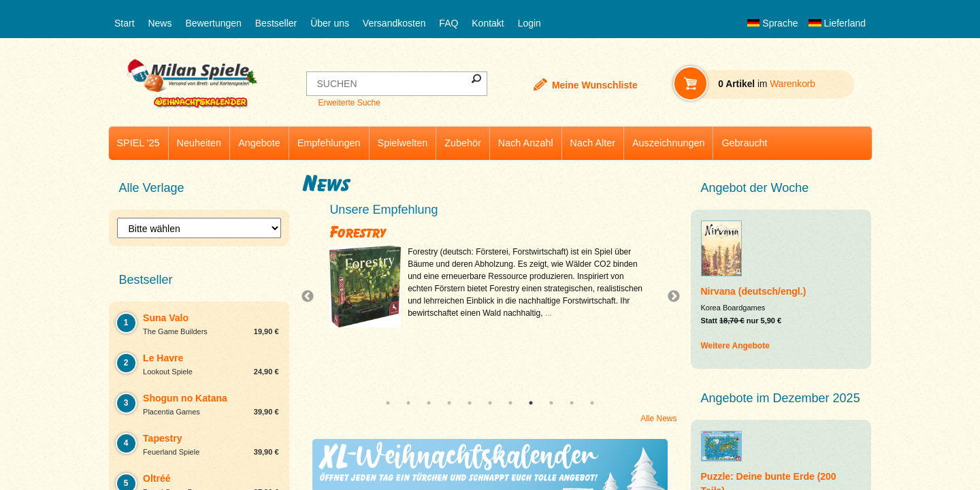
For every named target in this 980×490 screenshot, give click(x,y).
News (160, 23)
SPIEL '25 (138, 143)
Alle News (658, 419)
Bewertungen (213, 23)
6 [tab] (490, 403)
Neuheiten (199, 143)
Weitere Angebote (735, 346)
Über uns (330, 23)
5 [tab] (470, 403)
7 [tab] (510, 403)
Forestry (358, 232)
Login (529, 23)
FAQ (448, 23)
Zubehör (463, 143)
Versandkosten (394, 23)
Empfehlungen (329, 143)
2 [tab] (408, 403)
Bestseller (276, 23)
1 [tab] (388, 403)
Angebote (259, 143)
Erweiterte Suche (349, 103)
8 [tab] (531, 403)
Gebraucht (744, 143)
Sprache (772, 23)
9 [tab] (551, 403)
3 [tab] (429, 403)
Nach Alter (593, 143)
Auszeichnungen (668, 143)
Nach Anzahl (526, 143)
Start (125, 23)
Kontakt (488, 23)
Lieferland (837, 23)
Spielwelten (403, 143)
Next (668, 297)
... (549, 313)
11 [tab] (592, 403)
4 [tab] (449, 403)
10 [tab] (572, 403)
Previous (311, 297)
